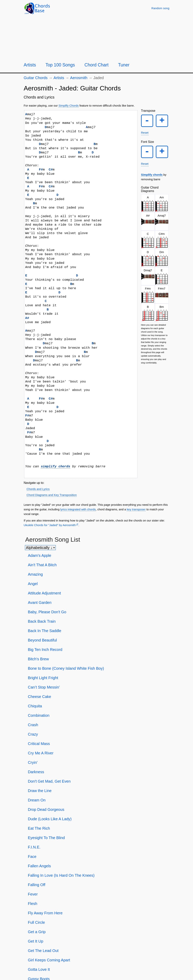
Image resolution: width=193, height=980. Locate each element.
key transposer (136, 509)
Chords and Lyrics (38, 489)
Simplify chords (152, 175)
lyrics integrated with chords (78, 509)
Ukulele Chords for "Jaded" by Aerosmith (50, 525)
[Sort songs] (40, 548)
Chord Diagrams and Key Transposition (52, 495)
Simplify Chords (69, 106)
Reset (145, 133)
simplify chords (55, 466)
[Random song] (160, 8)
